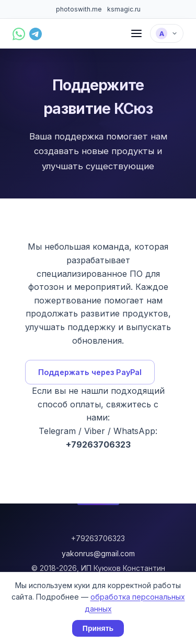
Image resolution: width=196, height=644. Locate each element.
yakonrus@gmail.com (98, 553)
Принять (98, 628)
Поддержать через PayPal (90, 372)
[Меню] (136, 33)
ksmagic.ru (124, 9)
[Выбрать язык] (167, 33)
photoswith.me (79, 9)
